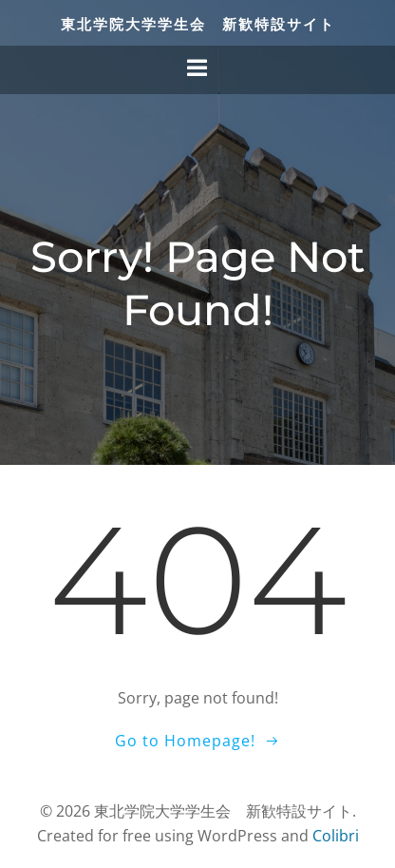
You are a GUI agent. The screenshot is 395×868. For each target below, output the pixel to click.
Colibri (336, 836)
